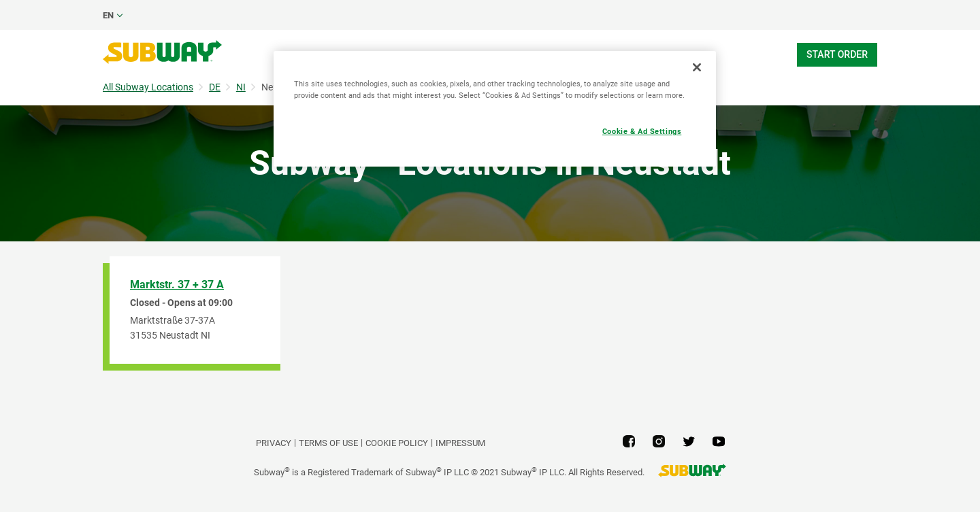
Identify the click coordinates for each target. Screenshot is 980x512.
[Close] (697, 67)
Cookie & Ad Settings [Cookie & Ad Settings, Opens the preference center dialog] (642, 131)
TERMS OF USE (328, 443)
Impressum (460, 443)
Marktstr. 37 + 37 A (177, 285)
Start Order (837, 54)
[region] (495, 109)
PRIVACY (274, 443)
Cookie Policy (397, 443)
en (108, 15)
